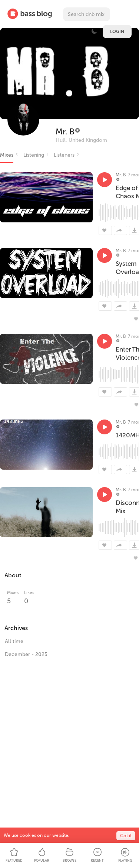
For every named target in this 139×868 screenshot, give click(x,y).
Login (117, 32)
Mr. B (65, 132)
